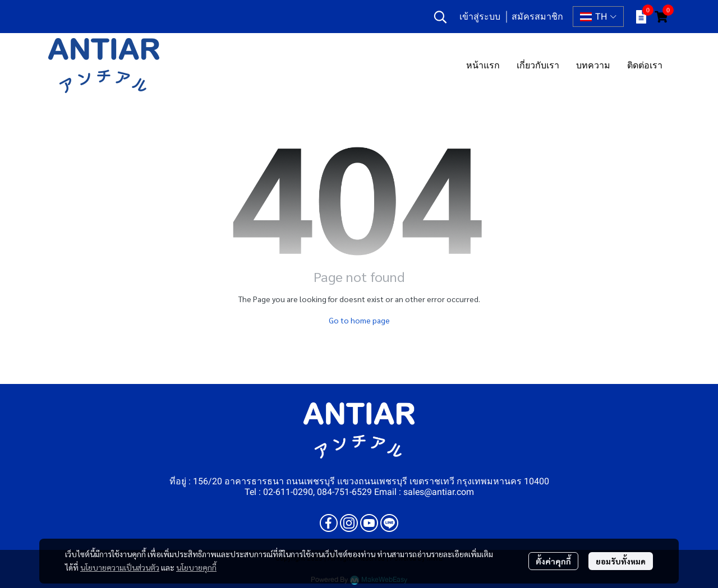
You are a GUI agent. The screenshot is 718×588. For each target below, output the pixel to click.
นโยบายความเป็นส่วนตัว (120, 567)
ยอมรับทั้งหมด (621, 561)
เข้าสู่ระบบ (480, 17)
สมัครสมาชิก (537, 17)
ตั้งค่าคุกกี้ (553, 561)
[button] (440, 17)
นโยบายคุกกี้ (196, 567)
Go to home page (359, 320)
